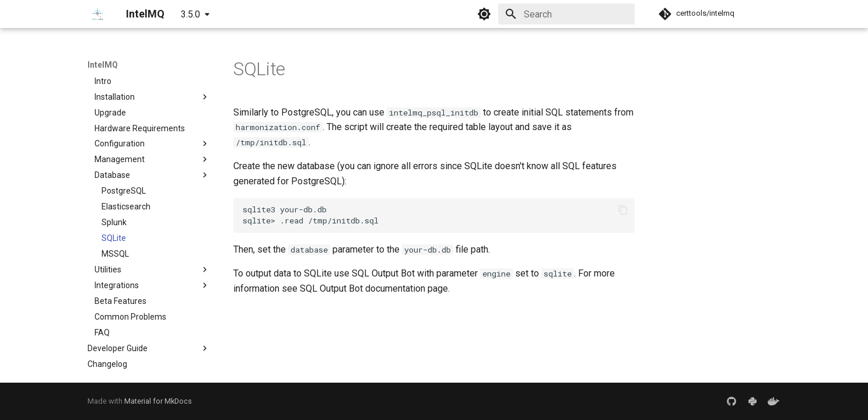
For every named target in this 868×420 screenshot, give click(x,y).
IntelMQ (103, 65)
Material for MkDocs (158, 401)
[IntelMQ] (97, 14)
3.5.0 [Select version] (190, 14)
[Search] (566, 14)
